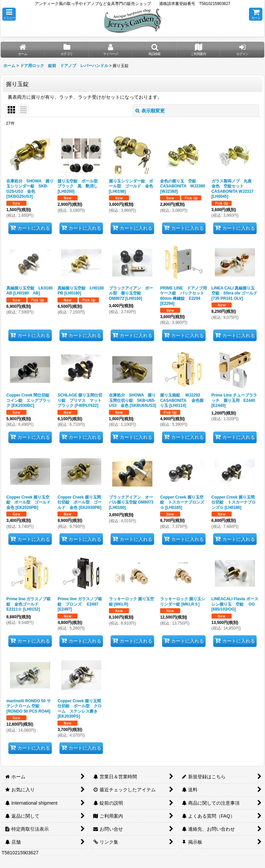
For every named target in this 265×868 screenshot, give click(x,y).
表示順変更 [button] (150, 111)
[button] (9, 14)
